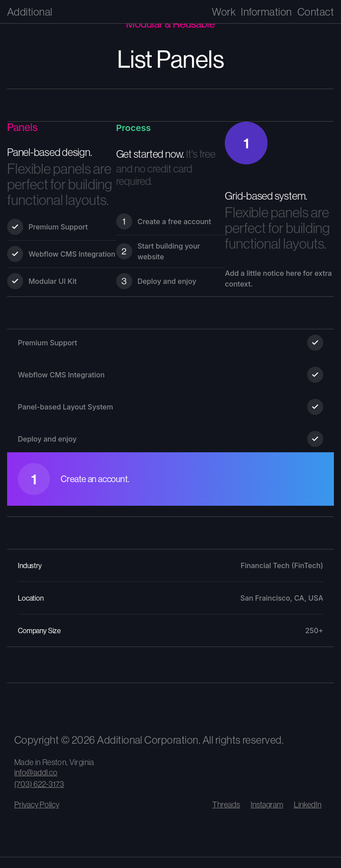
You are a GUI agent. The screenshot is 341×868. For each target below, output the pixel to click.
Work (224, 12)
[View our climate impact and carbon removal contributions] (81, 708)
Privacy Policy (37, 805)
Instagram (267, 805)
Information (266, 12)
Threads (226, 805)
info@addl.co (36, 772)
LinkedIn (308, 805)
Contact (316, 12)
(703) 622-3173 (39, 784)
